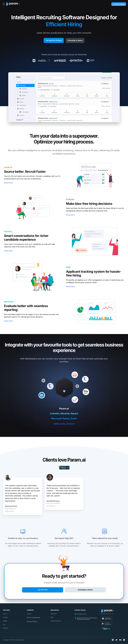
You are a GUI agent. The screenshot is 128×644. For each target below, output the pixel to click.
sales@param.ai (82, 614)
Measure (6, 628)
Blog (52, 617)
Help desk (54, 614)
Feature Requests (56, 621)
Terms (29, 618)
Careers (29, 614)
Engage (5, 621)
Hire (4, 625)
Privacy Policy (32, 621)
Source (5, 614)
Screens (5, 617)
